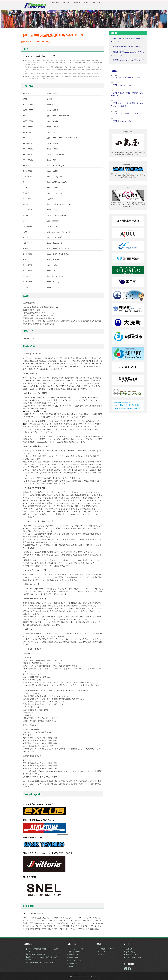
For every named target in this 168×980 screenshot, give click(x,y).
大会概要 (129, 949)
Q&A (71, 966)
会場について (74, 958)
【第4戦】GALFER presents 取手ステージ (127, 60)
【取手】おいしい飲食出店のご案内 (125, 114)
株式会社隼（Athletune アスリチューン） (39, 820)
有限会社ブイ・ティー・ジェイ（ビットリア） (41, 853)
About (87, 2)
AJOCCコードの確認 (31, 411)
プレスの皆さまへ (75, 960)
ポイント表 (101, 952)
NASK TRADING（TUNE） (33, 838)
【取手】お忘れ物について (121, 85)
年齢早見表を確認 (29, 424)
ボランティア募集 (132, 955)
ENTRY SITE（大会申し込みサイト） (40, 56)
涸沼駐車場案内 (29, 303)
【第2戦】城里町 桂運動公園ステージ (125, 47)
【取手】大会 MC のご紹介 (121, 121)
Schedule (55, 2)
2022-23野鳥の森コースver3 (34, 913)
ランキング (101, 955)
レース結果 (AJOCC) (105, 949)
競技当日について (75, 952)
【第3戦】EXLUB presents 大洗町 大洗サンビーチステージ (42, 958)
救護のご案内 (74, 955)
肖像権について (75, 963)
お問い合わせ (131, 952)
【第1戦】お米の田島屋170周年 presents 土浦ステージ (42, 950)
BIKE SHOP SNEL (29, 877)
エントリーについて (76, 949)
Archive (97, 2)
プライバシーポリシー (134, 958)
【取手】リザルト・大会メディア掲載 (125, 78)
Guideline (67, 2)
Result (77, 2)
